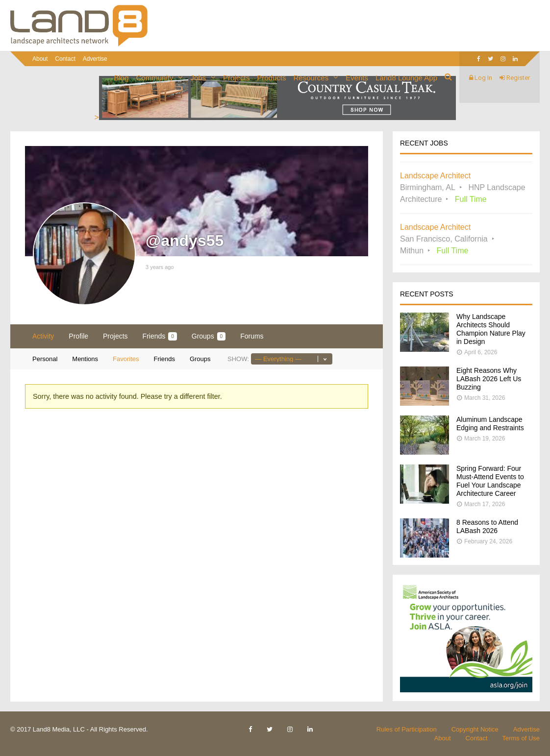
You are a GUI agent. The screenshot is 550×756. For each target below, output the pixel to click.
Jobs (198, 78)
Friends (160, 336)
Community (155, 78)
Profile (78, 336)
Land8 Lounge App (406, 78)
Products (271, 78)
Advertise (95, 59)
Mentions (85, 359)
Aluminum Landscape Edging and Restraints (490, 424)
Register (515, 78)
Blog (122, 78)
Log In (481, 78)
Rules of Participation (407, 729)
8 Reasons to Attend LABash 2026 (487, 526)
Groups (209, 336)
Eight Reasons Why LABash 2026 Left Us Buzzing (489, 379)
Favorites (126, 359)
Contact (65, 59)
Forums (252, 336)
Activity (43, 336)
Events (357, 78)
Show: (238, 359)
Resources (311, 78)
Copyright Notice (475, 729)
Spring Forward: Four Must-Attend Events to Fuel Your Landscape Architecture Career (490, 481)
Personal (45, 359)
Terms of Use (521, 738)
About (40, 59)
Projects (236, 78)
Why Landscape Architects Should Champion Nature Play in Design (491, 329)
